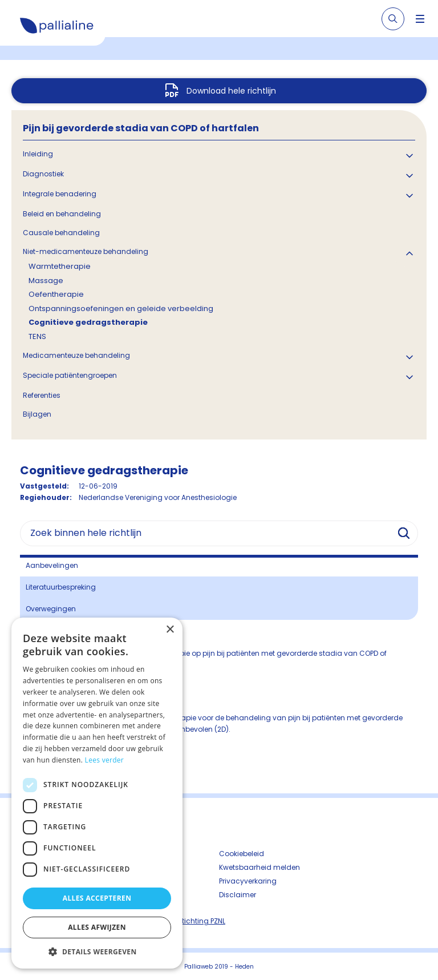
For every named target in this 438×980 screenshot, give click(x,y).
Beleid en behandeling (62, 214)
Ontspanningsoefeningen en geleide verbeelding (121, 308)
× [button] (170, 630)
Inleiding (38, 154)
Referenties (42, 395)
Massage (46, 281)
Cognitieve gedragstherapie (88, 322)
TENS (37, 336)
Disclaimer (238, 895)
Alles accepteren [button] (97, 898)
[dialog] (97, 793)
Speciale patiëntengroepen (70, 375)
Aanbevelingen (52, 565)
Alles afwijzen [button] (97, 927)
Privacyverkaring (248, 881)
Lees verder (105, 760)
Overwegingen (51, 609)
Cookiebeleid (242, 854)
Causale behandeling (61, 233)
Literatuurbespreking (61, 587)
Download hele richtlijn (231, 91)
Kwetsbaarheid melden (259, 867)
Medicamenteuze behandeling (76, 355)
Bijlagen (37, 414)
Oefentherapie (56, 294)
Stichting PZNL (201, 921)
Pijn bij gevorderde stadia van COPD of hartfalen (141, 128)
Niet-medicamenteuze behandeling (86, 251)
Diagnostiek (43, 174)
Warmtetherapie (60, 266)
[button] (97, 951)
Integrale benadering (60, 194)
